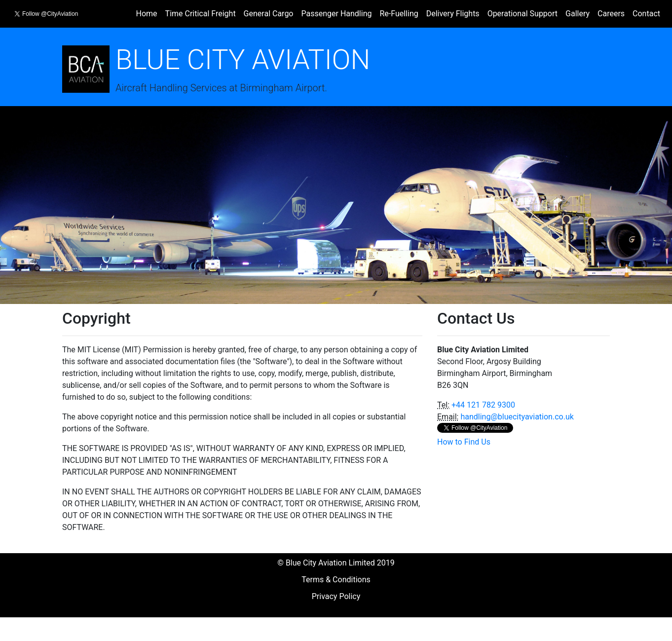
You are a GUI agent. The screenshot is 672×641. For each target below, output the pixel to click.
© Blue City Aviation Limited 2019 (336, 563)
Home (147, 14)
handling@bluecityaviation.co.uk (517, 417)
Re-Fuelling (399, 14)
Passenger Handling (336, 14)
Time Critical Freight (201, 14)
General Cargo (269, 14)
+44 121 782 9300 (483, 405)
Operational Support (523, 14)
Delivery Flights (453, 14)
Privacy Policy (336, 596)
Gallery (578, 14)
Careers (611, 14)
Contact (646, 14)
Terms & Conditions (336, 580)
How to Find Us (464, 442)
